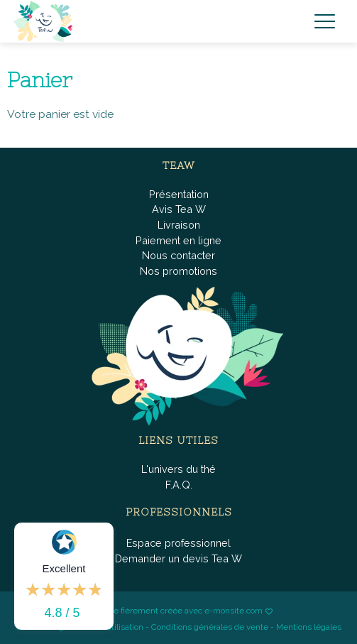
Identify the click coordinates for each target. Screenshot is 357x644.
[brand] (46, 21)
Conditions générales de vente (210, 627)
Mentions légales (309, 627)
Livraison (179, 225)
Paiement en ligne (178, 240)
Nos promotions (178, 271)
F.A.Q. (179, 485)
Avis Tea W (179, 209)
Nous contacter (178, 255)
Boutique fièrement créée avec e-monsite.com (174, 611)
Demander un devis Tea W (178, 558)
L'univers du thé (178, 469)
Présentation (179, 194)
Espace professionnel (178, 543)
